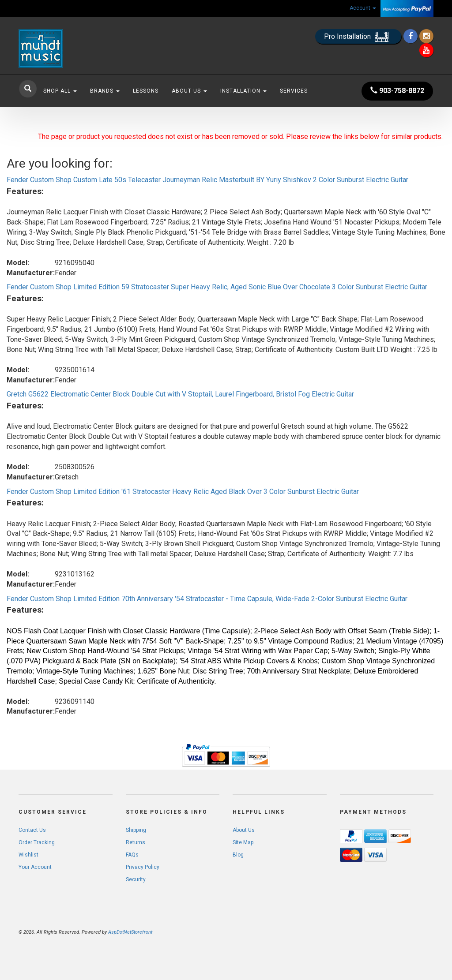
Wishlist (28, 855)
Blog (238, 855)
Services (294, 91)
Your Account (35, 867)
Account (363, 8)
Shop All (60, 91)
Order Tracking (37, 842)
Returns (136, 842)
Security (136, 879)
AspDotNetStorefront (130, 932)
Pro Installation (358, 37)
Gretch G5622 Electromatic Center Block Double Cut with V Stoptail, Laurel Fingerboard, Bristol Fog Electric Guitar (180, 394)
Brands (105, 91)
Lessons (146, 91)
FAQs (132, 855)
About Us (189, 91)
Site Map (243, 842)
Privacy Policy (143, 867)
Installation (243, 91)
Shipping (136, 830)
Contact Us (32, 830)
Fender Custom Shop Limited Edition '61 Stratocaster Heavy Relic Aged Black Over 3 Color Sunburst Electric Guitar (183, 492)
